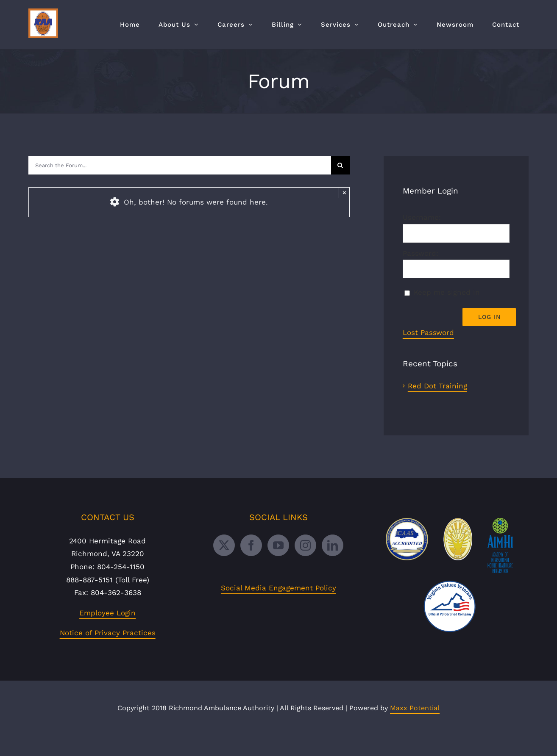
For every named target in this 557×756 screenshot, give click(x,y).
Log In (489, 317)
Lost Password (428, 332)
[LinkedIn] (333, 565)
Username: (422, 217)
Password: (421, 253)
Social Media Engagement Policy (278, 608)
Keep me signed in (447, 292)
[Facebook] (251, 565)
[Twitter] (224, 565)
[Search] (340, 165)
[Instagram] (305, 565)
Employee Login (107, 633)
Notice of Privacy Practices (108, 653)
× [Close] (344, 192)
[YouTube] (278, 565)
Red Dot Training (437, 386)
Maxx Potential (415, 728)
